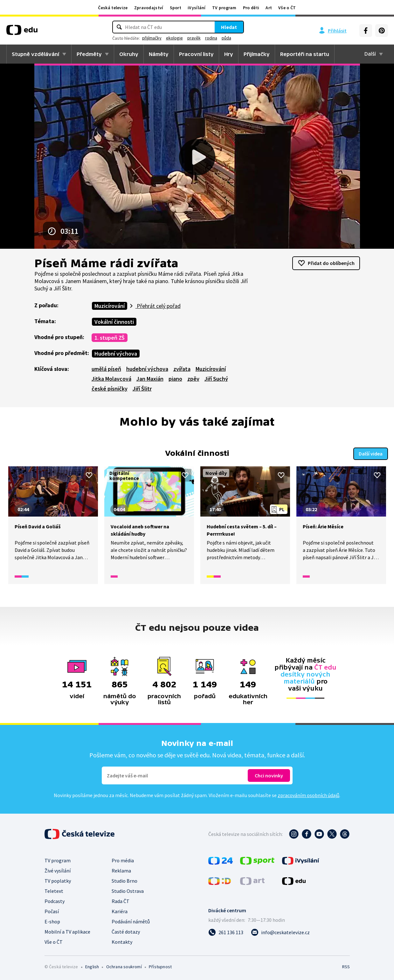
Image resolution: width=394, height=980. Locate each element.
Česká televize (113, 8)
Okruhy (129, 54)
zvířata (182, 369)
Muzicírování (110, 306)
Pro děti (251, 8)
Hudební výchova (116, 354)
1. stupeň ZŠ (110, 338)
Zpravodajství (149, 8)
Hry (229, 54)
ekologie (174, 38)
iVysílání (197, 8)
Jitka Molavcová (111, 379)
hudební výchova (147, 369)
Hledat (229, 27)
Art (269, 8)
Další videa (371, 453)
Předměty (89, 54)
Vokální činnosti (114, 322)
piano (175, 379)
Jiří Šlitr (142, 389)
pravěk (194, 38)
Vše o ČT (287, 8)
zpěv (193, 379)
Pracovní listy (196, 54)
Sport (176, 8)
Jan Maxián (150, 379)
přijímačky (152, 38)
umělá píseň (106, 369)
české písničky (110, 389)
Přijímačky (257, 54)
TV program (224, 8)
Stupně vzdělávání (35, 54)
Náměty (159, 54)
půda (226, 38)
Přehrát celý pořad (158, 306)
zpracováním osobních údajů (308, 795)
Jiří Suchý (216, 379)
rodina (211, 38)
